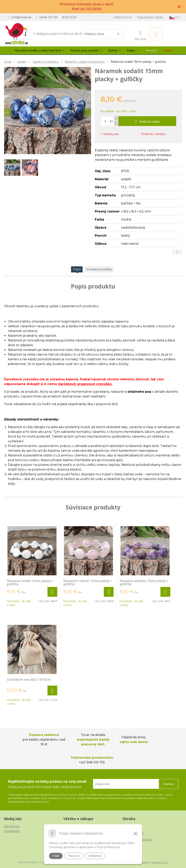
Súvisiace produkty (99, 269)
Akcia (168, 51)
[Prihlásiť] (140, 35)
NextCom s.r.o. (160, 862)
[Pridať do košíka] (147, 121)
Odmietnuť (95, 856)
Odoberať (168, 784)
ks (111, 121)
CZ (174, 17)
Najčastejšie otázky (150, 17)
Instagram (12, 831)
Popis (77, 269)
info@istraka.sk (21, 17)
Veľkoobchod (122, 17)
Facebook (12, 826)
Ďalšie (133, 51)
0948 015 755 (48, 17)
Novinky (151, 51)
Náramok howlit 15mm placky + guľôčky (30, 582)
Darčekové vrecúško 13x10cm (29, 680)
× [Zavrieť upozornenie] (179, 7)
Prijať (56, 856)
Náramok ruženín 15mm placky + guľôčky (88, 582)
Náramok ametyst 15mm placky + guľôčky (144, 582)
